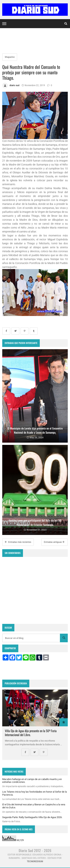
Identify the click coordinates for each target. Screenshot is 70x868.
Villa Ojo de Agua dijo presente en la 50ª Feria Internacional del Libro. (31, 733)
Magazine (10, 57)
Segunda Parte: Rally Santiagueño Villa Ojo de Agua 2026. (32, 817)
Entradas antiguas (54, 542)
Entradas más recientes (18, 542)
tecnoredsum (35, 861)
